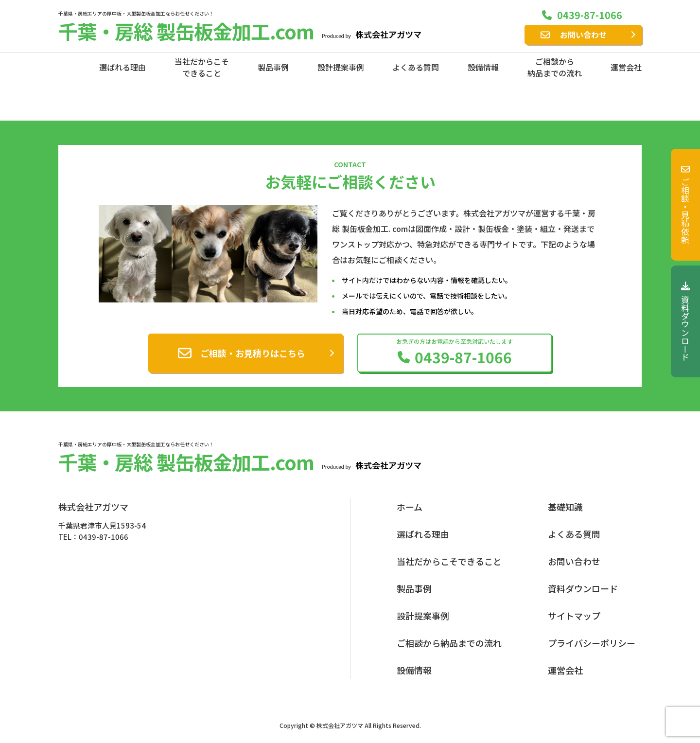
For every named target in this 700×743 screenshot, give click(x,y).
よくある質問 (416, 67)
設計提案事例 (341, 67)
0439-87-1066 (590, 15)
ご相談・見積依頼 (686, 205)
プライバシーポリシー (592, 643)
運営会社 (626, 67)
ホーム (410, 507)
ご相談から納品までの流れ (555, 67)
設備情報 (483, 67)
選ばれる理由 (122, 67)
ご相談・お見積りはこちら (253, 353)
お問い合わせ (583, 35)
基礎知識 (565, 507)
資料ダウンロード (686, 321)
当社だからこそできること (202, 67)
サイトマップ (574, 616)
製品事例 (273, 67)
